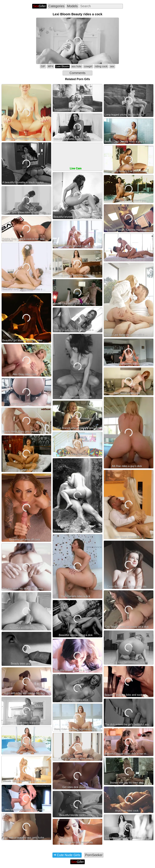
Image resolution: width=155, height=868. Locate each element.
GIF (43, 66)
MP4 (51, 66)
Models (72, 6)
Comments (78, 73)
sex (112, 66)
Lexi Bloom (62, 66)
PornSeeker (94, 855)
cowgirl (88, 66)
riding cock (101, 66)
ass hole (77, 66)
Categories (56, 6)
